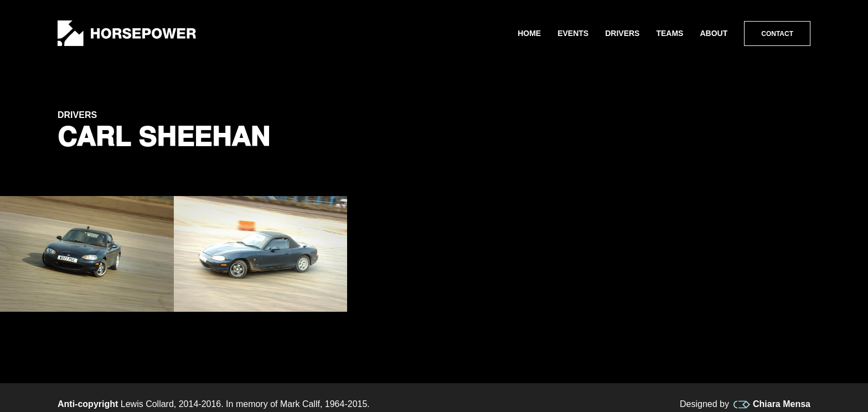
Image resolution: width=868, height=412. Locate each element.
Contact (777, 34)
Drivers (622, 33)
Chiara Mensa (772, 404)
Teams (670, 33)
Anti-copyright (88, 404)
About (714, 33)
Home (529, 33)
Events (573, 33)
